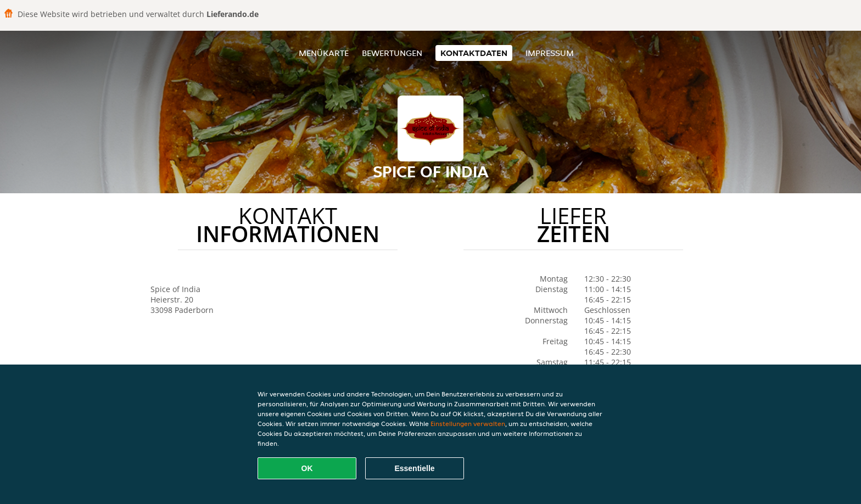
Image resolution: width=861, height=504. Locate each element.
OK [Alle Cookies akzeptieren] (307, 468)
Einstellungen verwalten (468, 424)
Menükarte (324, 53)
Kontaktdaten (474, 53)
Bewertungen (392, 53)
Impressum (550, 53)
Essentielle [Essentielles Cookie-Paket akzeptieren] (414, 468)
